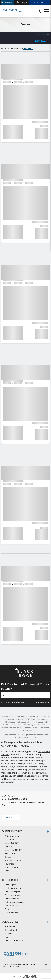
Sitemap (34, 965)
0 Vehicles (28, 49)
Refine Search (41, 35)
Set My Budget (41, 41)
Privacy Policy (14, 966)
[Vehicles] (26, 695)
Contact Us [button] (11, 817)
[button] (7, 2)
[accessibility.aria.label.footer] (31, 976)
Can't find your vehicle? (42, 702)
